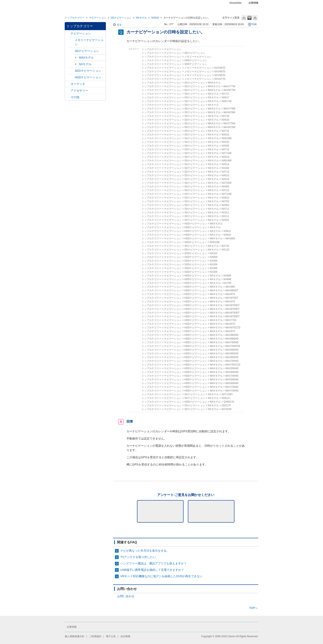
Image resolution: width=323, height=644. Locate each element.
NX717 (225, 94)
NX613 (225, 175)
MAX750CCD (233, 365)
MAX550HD (232, 368)
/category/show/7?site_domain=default (72, 40)
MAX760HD (232, 342)
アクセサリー (79, 90)
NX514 (225, 164)
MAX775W (229, 123)
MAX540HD (232, 380)
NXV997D (220, 68)
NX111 (225, 216)
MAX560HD (232, 350)
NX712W (227, 194)
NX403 (225, 187)
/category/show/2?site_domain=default (68, 33)
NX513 (225, 179)
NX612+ (226, 398)
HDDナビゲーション (88, 77)
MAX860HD (232, 339)
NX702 (225, 201)
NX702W (227, 183)
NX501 (225, 220)
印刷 (254, 24)
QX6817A (229, 402)
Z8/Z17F (226, 405)
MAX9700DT (232, 309)
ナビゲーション (98, 18)
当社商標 (125, 636)
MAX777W (229, 86)
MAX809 (230, 239)
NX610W (215, 242)
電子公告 (111, 636)
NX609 (214, 257)
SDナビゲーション (121, 18)
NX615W (227, 138)
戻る (119, 25)
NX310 (214, 253)
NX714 (225, 149)
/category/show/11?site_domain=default (68, 97)
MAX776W (229, 109)
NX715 (225, 131)
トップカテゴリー (75, 18)
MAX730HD (232, 391)
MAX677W (229, 90)
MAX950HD (232, 354)
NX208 (214, 272)
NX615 (225, 135)
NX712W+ (227, 394)
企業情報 (253, 3)
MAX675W (229, 127)
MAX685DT (232, 290)
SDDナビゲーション (88, 71)
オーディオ (78, 84)
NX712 (225, 190)
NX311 (225, 213)
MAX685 (230, 287)
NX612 (225, 198)
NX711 (225, 209)
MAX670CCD (233, 328)
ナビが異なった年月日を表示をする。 (145, 551)
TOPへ (253, 608)
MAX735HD (232, 387)
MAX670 (230, 324)
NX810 (227, 235)
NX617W (227, 101)
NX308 (214, 268)
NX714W (227, 153)
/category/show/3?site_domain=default (72, 51)
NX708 (227, 283)
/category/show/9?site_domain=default (72, 71)
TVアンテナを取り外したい (138, 557)
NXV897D (220, 72)
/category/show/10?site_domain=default (68, 91)
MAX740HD (232, 376)
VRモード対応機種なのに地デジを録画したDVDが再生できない (161, 576)
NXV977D (220, 79)
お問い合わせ (126, 596)
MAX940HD (232, 372)
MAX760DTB (233, 346)
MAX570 (230, 331)
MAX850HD (232, 357)
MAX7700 (231, 320)
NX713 (225, 172)
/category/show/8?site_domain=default (72, 77)
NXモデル (141, 18)
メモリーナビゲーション (89, 42)
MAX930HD (232, 383)
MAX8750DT (232, 313)
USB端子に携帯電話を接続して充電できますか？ (152, 570)
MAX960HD (232, 335)
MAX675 (230, 294)
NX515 (225, 142)
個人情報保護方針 (75, 636)
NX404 (225, 168)
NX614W (227, 161)
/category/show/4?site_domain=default (68, 84)
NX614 (225, 157)
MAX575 (230, 302)
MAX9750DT (232, 305)
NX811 (227, 231)
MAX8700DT (232, 316)
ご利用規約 (95, 636)
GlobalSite (236, 3)
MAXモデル (86, 58)
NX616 (155, 18)
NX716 (225, 116)
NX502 (225, 205)
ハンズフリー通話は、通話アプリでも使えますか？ (153, 563)
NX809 (227, 276)
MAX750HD (232, 361)
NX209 (214, 264)
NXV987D (220, 75)
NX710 (225, 246)
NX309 (214, 261)
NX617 (225, 98)
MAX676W (229, 112)
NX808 (227, 279)
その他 (75, 97)
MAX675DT (232, 298)
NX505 (225, 146)
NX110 (225, 250)
